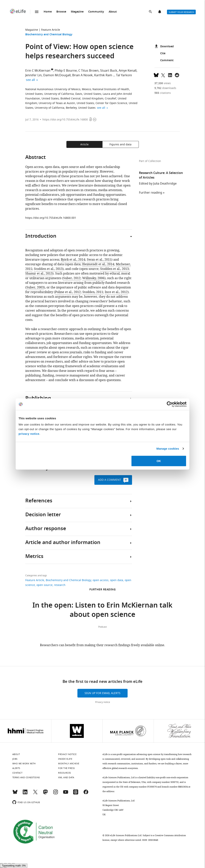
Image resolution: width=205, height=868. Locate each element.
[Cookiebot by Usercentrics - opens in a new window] (170, 404)
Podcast (102, 627)
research (60, 585)
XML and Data (66, 777)
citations (163, 93)
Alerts (160, 12)
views (163, 83)
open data (117, 580)
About (113, 12)
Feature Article (51, 30)
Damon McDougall (57, 75)
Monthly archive (69, 764)
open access (101, 580)
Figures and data (120, 145)
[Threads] (76, 794)
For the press (66, 768)
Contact (17, 773)
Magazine (77, 12)
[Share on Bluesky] (156, 75)
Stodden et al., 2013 (48, 269)
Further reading (151, 193)
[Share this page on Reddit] (177, 75)
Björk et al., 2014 (73, 260)
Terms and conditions (26, 777)
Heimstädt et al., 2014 (98, 264)
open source (44, 585)
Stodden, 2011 (93, 292)
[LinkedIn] (25, 794)
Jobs (15, 759)
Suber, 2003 (35, 287)
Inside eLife (65, 759)
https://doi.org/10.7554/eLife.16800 (65, 120)
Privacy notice (103, 702)
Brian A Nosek (82, 75)
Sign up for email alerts (102, 693)
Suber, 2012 (72, 278)
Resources (65, 773)
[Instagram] (56, 794)
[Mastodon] (45, 794)
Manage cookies (168, 449)
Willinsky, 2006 (93, 278)
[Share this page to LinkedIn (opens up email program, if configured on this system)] (170, 75)
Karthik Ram (103, 75)
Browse (61, 12)
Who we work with (24, 764)
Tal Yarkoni (124, 75)
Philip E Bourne (66, 71)
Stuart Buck (109, 71)
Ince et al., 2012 (116, 292)
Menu (37, 12)
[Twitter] (35, 794)
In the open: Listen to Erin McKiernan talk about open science (102, 611)
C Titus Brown (89, 71)
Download (164, 47)
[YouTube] (66, 794)
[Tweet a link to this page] (163, 75)
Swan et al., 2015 (99, 260)
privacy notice (29, 434)
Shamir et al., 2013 (39, 274)
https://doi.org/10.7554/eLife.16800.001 (51, 218)
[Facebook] (86, 794)
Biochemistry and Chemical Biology (49, 35)
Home (48, 12)
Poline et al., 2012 (68, 292)
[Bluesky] (15, 794)
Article (84, 145)
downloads (165, 88)
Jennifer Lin (33, 75)
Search (151, 12)
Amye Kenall (128, 71)
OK (159, 461)
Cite (160, 54)
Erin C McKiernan (38, 71)
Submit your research (181, 12)
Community (96, 12)
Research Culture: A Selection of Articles (161, 175)
